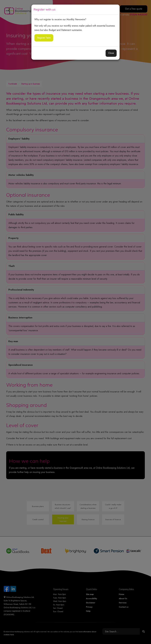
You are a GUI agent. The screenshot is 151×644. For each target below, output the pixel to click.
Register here (44, 38)
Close (111, 53)
